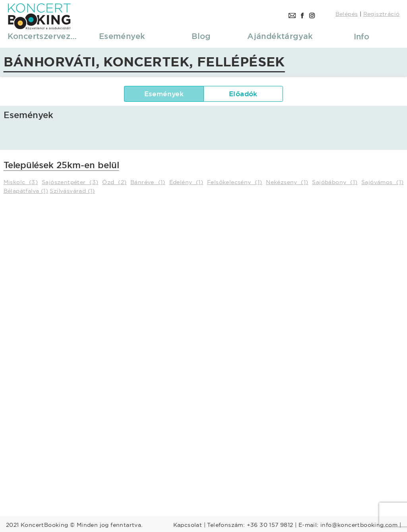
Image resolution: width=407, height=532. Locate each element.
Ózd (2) (114, 182)
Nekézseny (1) (287, 182)
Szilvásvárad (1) (72, 191)
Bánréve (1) (148, 182)
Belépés (347, 14)
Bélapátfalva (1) (26, 191)
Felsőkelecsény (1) (235, 182)
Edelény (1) (186, 182)
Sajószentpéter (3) (70, 182)
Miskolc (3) (21, 182)
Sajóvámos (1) (383, 182)
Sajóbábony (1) (335, 182)
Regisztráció (382, 14)
